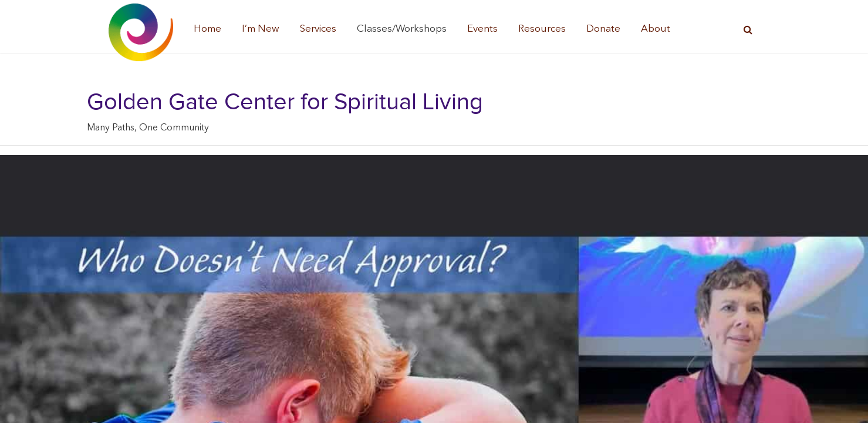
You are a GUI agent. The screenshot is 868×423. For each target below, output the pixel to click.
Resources (542, 29)
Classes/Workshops (402, 29)
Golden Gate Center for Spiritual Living (285, 102)
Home (207, 29)
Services (318, 29)
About (656, 29)
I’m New (261, 29)
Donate (603, 29)
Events (482, 29)
